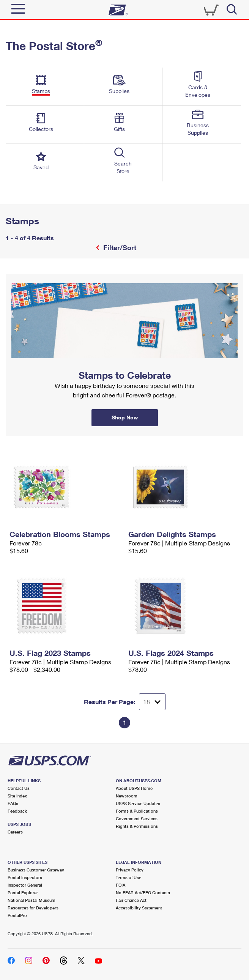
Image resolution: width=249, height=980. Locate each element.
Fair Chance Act (131, 900)
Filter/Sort (119, 247)
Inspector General (25, 885)
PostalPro (17, 915)
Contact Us (19, 788)
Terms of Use (128, 877)
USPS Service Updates (138, 803)
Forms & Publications (137, 811)
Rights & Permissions (137, 826)
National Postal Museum (32, 900)
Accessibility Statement (139, 908)
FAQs (13, 803)
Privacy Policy (130, 870)
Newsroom (127, 796)
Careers (15, 832)
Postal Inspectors (25, 877)
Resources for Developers (33, 908)
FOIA (121, 885)
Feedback (17, 811)
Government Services (137, 819)
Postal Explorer (23, 893)
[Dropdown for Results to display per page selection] (152, 702)
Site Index (17, 796)
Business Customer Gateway (36, 870)
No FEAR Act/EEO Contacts (143, 893)
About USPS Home (134, 788)
